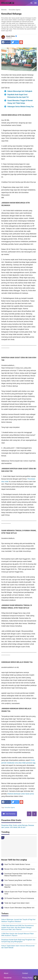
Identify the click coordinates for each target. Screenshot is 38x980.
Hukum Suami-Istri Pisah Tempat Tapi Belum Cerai (20, 893)
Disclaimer (8, 978)
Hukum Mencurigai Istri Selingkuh (20, 91)
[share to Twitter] (15, 42)
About (6, 973)
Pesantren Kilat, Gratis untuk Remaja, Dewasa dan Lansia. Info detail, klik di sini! (18, 826)
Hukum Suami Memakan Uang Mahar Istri (19, 908)
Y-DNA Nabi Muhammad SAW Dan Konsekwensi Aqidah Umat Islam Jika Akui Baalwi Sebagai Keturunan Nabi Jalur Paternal (18, 928)
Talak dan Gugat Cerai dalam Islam (17, 903)
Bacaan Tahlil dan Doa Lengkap (14, 860)
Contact (25, 973)
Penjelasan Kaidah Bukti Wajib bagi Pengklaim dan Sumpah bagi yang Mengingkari (18, 941)
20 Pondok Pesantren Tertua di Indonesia (19, 898)
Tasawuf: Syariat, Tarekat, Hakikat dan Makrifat (18, 886)
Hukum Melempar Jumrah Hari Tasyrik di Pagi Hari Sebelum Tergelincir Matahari (18, 920)
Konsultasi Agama (10, 808)
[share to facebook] (6, 42)
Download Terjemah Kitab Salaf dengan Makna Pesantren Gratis (18, 875)
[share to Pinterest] (21, 42)
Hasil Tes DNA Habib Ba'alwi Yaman (17, 864)
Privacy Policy (27, 978)
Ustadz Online (11, 36)
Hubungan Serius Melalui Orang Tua (20, 107)
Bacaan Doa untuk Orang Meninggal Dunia (20, 869)
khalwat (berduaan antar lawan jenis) (21, 794)
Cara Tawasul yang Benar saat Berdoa (18, 880)
